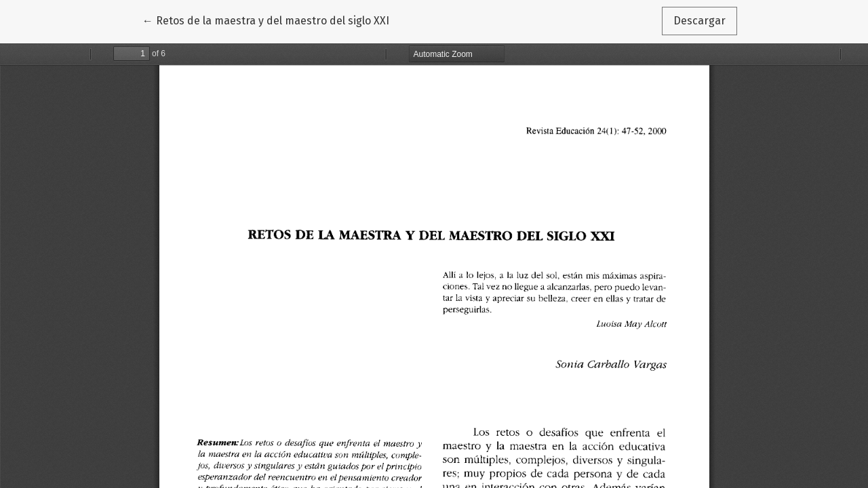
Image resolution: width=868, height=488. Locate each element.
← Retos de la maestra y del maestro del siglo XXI (266, 20)
